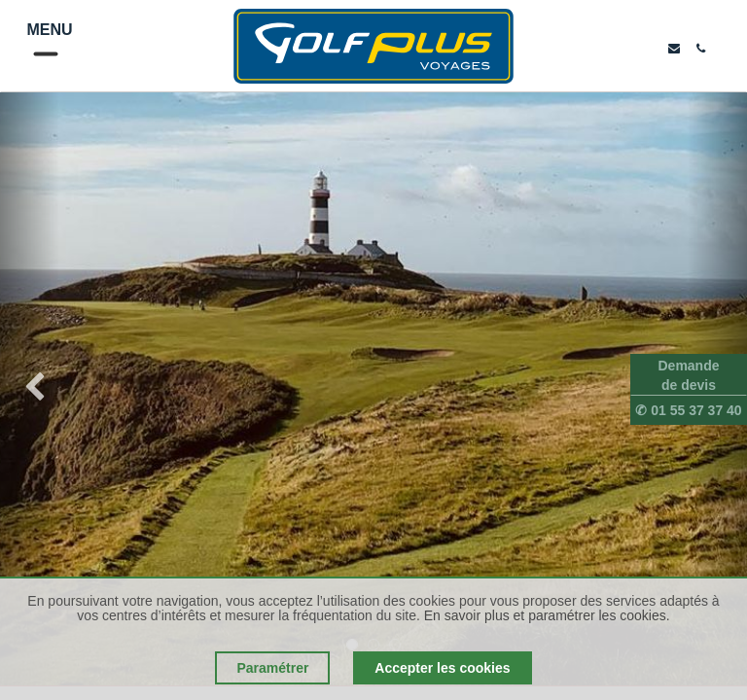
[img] (30, 389)
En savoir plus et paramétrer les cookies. (547, 615)
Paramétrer (272, 668)
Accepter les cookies (442, 668)
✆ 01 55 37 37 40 (688, 410)
